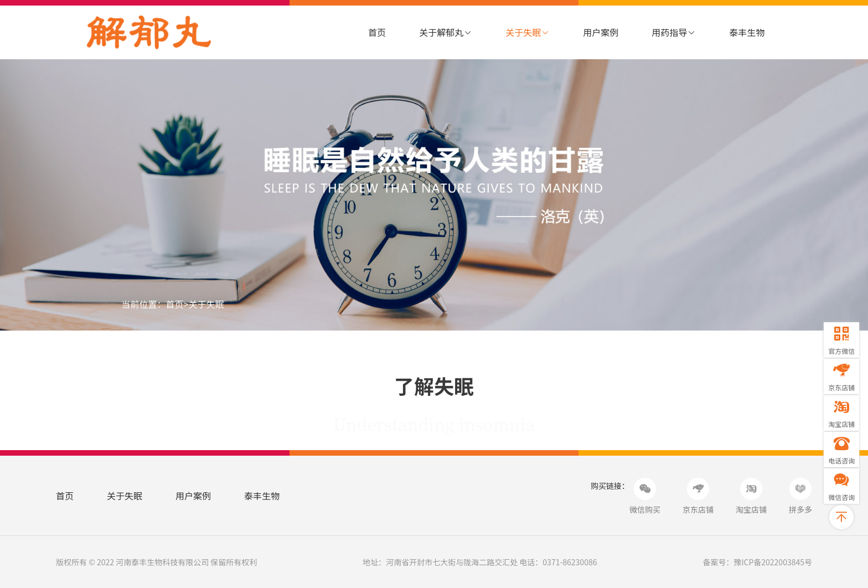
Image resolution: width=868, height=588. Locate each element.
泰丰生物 (747, 32)
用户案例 (601, 32)
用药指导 (674, 32)
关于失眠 (528, 32)
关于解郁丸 (446, 32)
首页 (377, 32)
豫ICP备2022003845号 (773, 562)
